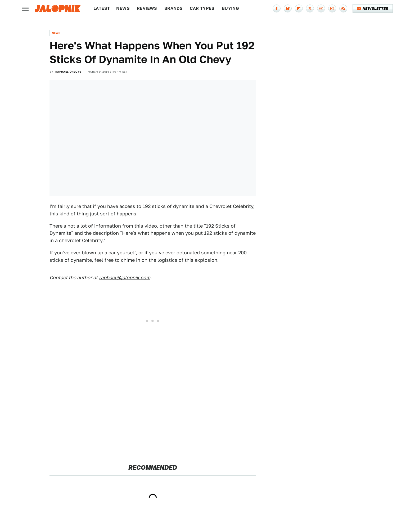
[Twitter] (310, 8)
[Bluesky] (288, 8)
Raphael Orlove (68, 72)
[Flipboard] (299, 8)
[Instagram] (332, 8)
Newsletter (373, 8)
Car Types (202, 8)
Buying (230, 8)
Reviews (147, 8)
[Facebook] (277, 8)
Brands (173, 8)
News (123, 8)
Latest (102, 8)
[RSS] (343, 8)
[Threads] (321, 8)
